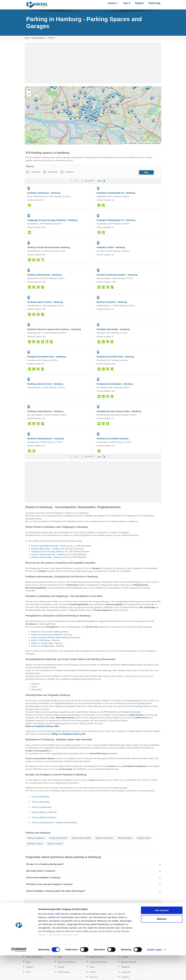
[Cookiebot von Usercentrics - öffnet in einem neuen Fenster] (19, 974)
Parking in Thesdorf (35, 844)
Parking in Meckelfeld (104, 838)
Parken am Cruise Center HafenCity (47, 635)
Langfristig (36, 172)
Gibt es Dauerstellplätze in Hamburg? (43, 877)
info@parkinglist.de (96, 780)
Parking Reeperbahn (41, 802)
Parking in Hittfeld (125, 838)
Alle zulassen (162, 935)
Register (139, 3)
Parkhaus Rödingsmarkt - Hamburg (45, 438)
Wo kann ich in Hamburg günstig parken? (45, 864)
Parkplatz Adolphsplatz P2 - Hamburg (116, 193)
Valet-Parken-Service (65, 718)
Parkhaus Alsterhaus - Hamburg (44, 193)
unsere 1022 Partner (58, 938)
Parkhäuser (53, 172)
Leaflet (125, 143)
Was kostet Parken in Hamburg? (41, 871)
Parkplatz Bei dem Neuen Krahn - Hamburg (119, 411)
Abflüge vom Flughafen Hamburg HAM (68, 734)
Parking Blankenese (41, 797)
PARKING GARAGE (81, 188)
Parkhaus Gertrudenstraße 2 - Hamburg (117, 275)
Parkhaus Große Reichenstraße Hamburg (48, 247)
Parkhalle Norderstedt (131, 712)
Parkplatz (69, 172)
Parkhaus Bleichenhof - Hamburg (44, 275)
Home (27, 38)
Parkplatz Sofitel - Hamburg (111, 247)
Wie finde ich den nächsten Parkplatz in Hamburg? (49, 884)
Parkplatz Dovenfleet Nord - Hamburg (46, 357)
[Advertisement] (93, 63)
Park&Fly (112, 712)
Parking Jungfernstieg (42, 807)
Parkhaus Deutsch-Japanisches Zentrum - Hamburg (54, 329)
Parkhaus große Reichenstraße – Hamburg (50, 546)
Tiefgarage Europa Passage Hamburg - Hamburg (52, 220)
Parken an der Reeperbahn (43, 646)
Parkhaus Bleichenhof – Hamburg (46, 549)
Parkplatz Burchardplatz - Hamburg (115, 384)
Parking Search (38, 38)
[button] (139, 121)
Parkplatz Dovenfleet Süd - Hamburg (115, 357)
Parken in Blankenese (41, 640)
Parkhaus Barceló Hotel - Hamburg (45, 384)
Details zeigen (155, 974)
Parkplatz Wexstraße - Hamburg (113, 329)
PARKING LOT (152, 188)
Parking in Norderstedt (58, 838)
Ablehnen (162, 944)
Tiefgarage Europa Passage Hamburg (48, 551)
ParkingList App (142, 706)
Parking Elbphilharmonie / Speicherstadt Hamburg (54, 822)
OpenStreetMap (145, 143)
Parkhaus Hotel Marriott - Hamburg (45, 411)
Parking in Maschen (55, 844)
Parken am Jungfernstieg (42, 643)
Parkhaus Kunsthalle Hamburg (112, 438)
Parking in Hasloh (144, 838)
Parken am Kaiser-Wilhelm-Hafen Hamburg (50, 637)
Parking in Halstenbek (36, 838)
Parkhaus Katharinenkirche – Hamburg (48, 554)
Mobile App (154, 3)
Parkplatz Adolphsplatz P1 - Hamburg (116, 220)
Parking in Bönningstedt (81, 838)
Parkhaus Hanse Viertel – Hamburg (47, 557)
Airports (113, 3)
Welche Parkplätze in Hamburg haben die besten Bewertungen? (56, 891)
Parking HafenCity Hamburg (44, 817)
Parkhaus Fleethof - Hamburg (112, 302)
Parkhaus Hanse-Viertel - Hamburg (45, 302)
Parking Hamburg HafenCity (44, 812)
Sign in (127, 3)
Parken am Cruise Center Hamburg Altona (50, 632)
